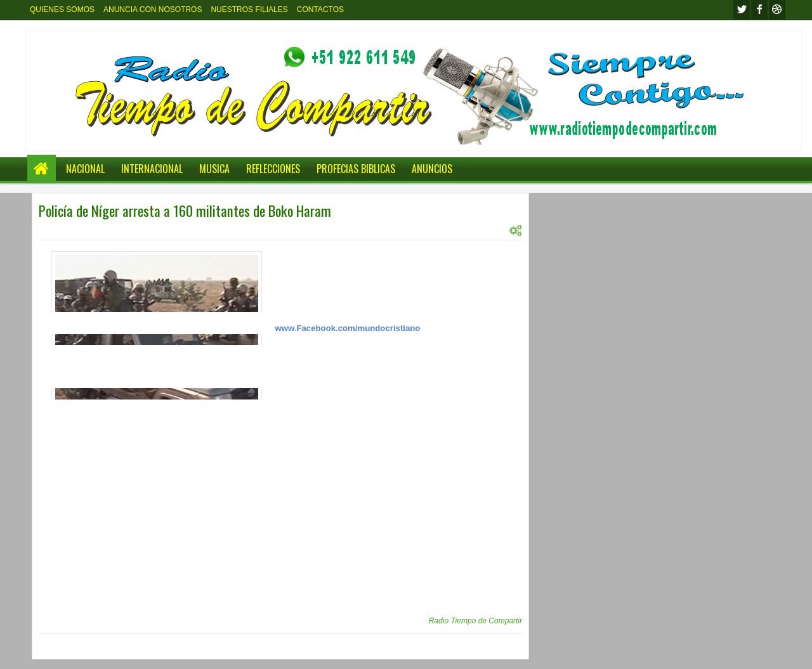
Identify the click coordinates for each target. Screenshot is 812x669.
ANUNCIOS (432, 169)
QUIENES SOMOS (62, 10)
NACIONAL (85, 169)
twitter (742, 10)
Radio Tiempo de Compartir (475, 621)
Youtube (777, 10)
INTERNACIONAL (152, 169)
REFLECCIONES (273, 169)
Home (42, 169)
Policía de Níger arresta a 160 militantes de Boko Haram (185, 211)
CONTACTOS (320, 10)
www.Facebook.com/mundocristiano (348, 328)
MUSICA (214, 169)
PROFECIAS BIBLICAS (356, 169)
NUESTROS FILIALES (249, 10)
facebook (759, 10)
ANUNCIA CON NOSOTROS (153, 10)
